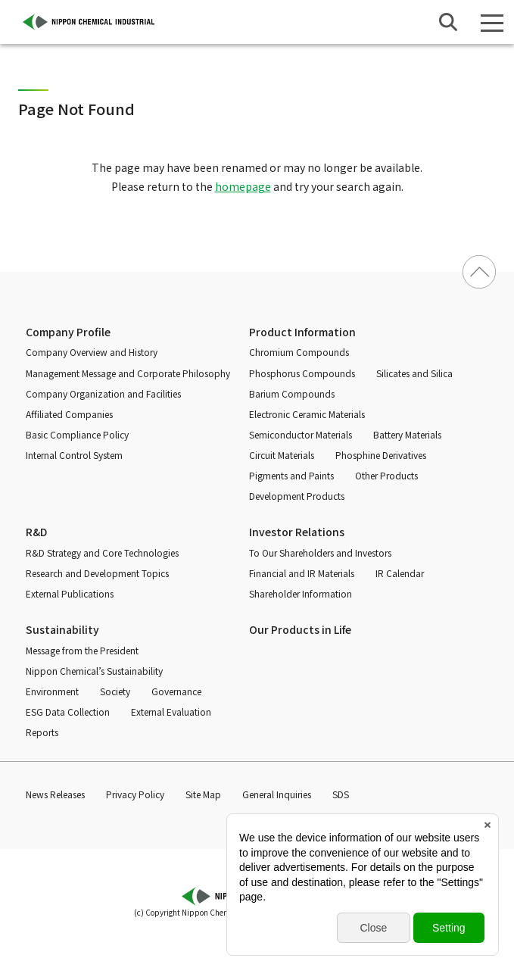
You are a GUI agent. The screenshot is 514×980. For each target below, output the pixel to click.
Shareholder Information (301, 593)
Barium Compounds (292, 393)
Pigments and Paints (291, 475)
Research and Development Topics (97, 573)
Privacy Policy (135, 794)
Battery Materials (407, 434)
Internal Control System (74, 455)
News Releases (55, 794)
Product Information (302, 332)
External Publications (70, 593)
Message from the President (82, 650)
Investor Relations (297, 532)
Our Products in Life (300, 629)
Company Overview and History (92, 352)
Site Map (203, 794)
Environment (52, 691)
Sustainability (62, 629)
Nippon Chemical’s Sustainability (94, 671)
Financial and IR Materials (302, 573)
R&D (36, 532)
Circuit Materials (282, 455)
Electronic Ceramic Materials (307, 414)
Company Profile (68, 332)
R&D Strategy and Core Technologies (102, 552)
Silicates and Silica (414, 373)
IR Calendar (400, 573)
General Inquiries (277, 794)
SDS (341, 794)
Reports (42, 732)
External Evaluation (171, 712)
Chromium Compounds (299, 352)
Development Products (297, 496)
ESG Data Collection (68, 712)
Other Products (386, 475)
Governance (176, 691)
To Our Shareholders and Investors (320, 552)
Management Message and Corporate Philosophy (128, 373)
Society (115, 691)
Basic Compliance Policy (77, 434)
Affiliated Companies (69, 414)
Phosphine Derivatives (381, 455)
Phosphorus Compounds (302, 373)
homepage (243, 186)
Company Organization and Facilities (103, 393)
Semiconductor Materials (301, 434)
